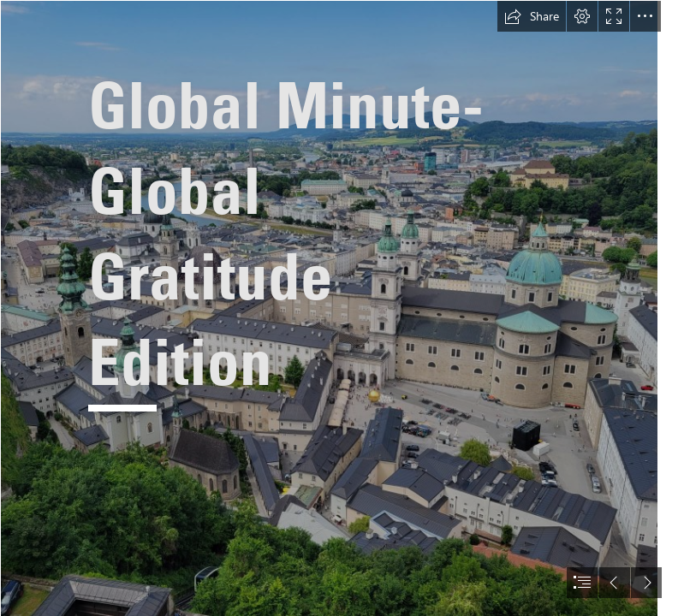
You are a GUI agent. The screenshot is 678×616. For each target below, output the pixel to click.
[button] (532, 16)
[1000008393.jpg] (329, 308)
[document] (339, 308)
